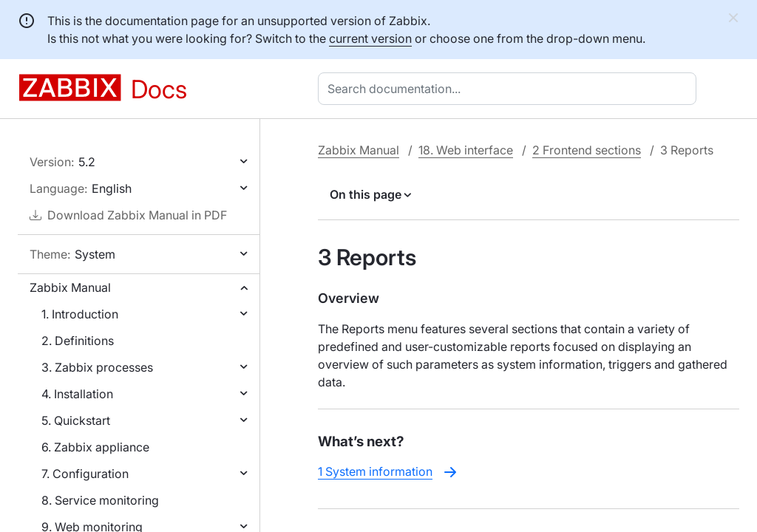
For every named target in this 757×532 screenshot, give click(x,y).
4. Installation (77, 394)
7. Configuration (85, 474)
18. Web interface (466, 150)
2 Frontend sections (587, 150)
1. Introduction (80, 314)
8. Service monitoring (100, 500)
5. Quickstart (76, 420)
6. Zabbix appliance (95, 447)
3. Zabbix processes (97, 367)
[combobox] (510, 89)
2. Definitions (78, 341)
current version (370, 38)
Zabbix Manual (70, 287)
